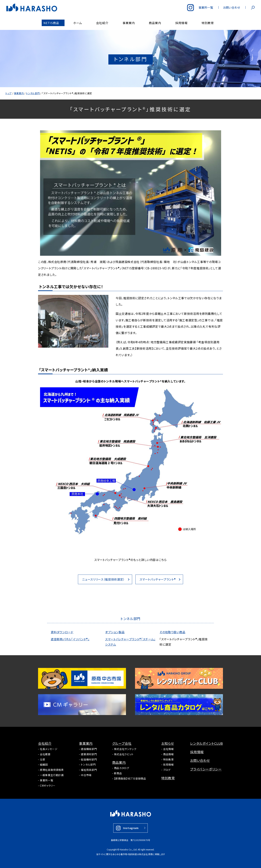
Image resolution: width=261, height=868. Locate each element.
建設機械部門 (89, 749)
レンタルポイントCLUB (207, 743)
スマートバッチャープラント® (158, 579)
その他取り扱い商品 (172, 632)
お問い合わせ (200, 760)
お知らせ (168, 743)
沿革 (43, 759)
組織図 (44, 765)
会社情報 (168, 749)
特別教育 (168, 759)
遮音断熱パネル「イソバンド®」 (70, 639)
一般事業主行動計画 (52, 775)
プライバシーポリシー (206, 769)
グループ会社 (122, 743)
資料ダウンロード (62, 632)
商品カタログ (122, 768)
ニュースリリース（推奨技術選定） (103, 579)
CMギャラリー (48, 786)
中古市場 (86, 775)
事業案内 (86, 743)
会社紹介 (45, 743)
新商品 (118, 773)
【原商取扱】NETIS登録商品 (130, 778)
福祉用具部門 (89, 770)
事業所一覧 (46, 780)
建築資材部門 (89, 754)
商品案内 (119, 762)
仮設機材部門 (89, 759)
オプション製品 (115, 632)
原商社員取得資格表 (52, 770)
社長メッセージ (49, 749)
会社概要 (45, 754)
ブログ (167, 770)
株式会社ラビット (124, 754)
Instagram (131, 828)
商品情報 (168, 754)
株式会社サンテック (125, 749)
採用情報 (168, 765)
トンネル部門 (88, 765)
